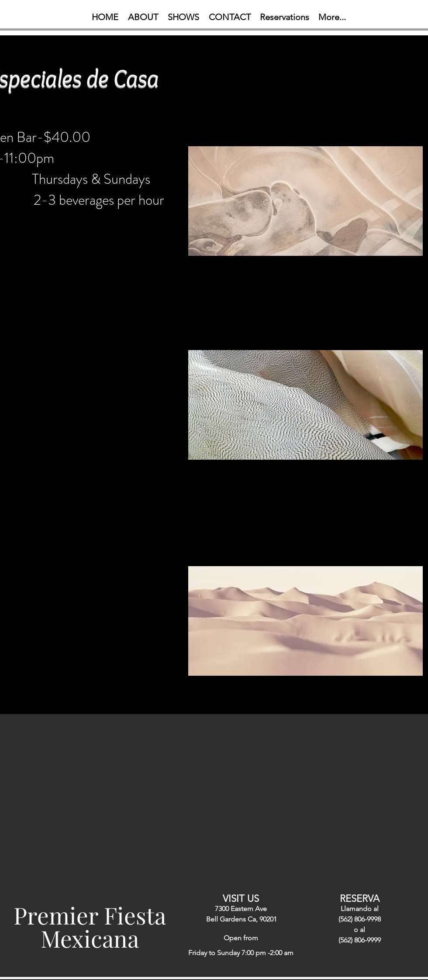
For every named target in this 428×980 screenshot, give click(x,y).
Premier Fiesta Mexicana (90, 927)
